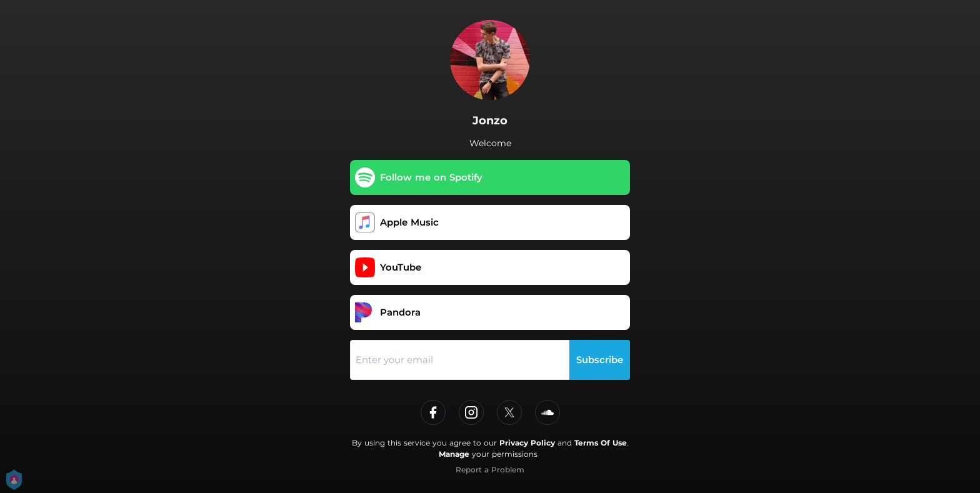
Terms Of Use (601, 443)
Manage (454, 454)
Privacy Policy (527, 443)
